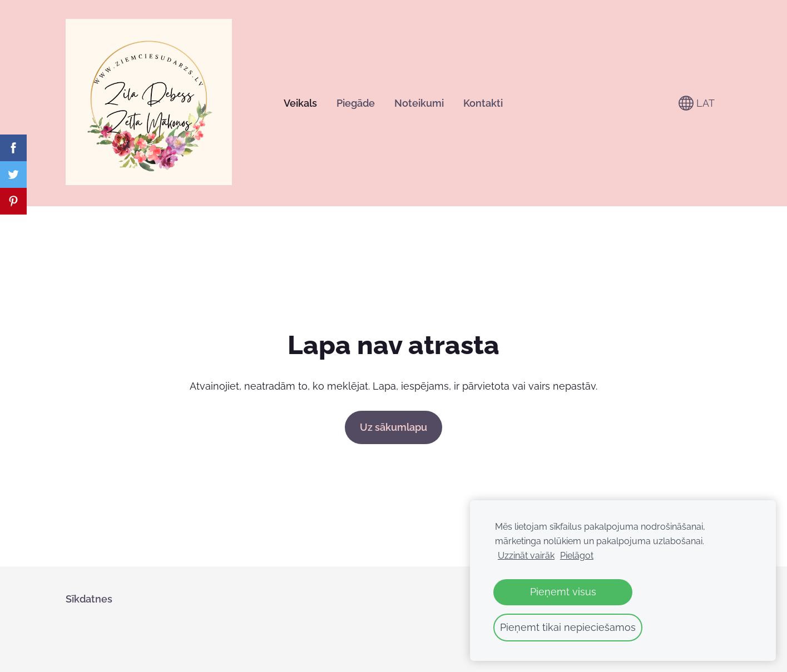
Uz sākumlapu (393, 427)
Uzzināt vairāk (526, 556)
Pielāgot (577, 556)
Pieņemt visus (563, 592)
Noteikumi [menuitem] (419, 103)
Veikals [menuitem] (300, 103)
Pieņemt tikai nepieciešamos (568, 627)
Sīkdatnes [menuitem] (89, 599)
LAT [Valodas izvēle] (697, 103)
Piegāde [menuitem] (356, 103)
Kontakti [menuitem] (483, 103)
